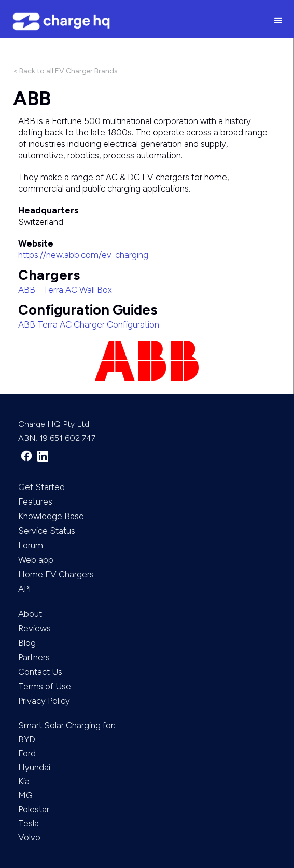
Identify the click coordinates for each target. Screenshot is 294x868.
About (30, 614)
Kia (24, 781)
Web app (36, 560)
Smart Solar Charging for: (67, 725)
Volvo (29, 837)
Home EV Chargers (56, 574)
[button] (278, 22)
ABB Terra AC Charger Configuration (89, 324)
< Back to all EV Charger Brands (65, 71)
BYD (27, 739)
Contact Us (40, 672)
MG (25, 795)
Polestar (34, 809)
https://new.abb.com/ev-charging (83, 255)
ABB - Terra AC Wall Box (65, 290)
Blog (27, 643)
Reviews (34, 628)
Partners (34, 657)
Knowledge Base (51, 516)
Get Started (41, 487)
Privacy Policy (44, 701)
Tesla (29, 823)
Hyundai (34, 767)
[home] (131, 22)
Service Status (47, 531)
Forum (31, 545)
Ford (27, 753)
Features (35, 501)
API (25, 589)
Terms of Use (45, 686)
